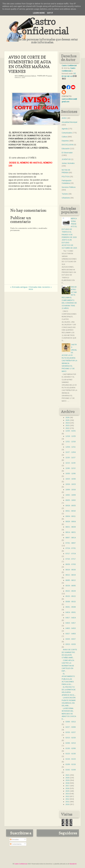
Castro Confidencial (42, 26)
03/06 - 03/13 (71, 722)
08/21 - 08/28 (71, 527)
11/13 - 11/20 (70, 463)
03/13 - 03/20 (71, 644)
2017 (67, 786)
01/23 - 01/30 (71, 754)
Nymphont (73, 864)
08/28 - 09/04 (71, 522)
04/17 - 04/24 (71, 618)
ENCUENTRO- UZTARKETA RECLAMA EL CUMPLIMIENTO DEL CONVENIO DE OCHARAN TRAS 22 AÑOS (69, 298)
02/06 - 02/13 (71, 743)
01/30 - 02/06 (71, 748)
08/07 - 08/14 (71, 538)
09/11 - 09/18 (71, 511)
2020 (67, 778)
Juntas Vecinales (68, 163)
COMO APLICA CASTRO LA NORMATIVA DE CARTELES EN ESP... (68, 666)
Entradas (14, 840)
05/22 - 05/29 (71, 591)
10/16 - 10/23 (71, 484)
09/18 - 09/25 (71, 506)
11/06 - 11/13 (70, 468)
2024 (67, 423)
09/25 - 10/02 (71, 500)
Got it (50, 13)
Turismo (65, 194)
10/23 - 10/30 (71, 479)
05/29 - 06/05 (71, 586)
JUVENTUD (66, 159)
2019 (67, 780)
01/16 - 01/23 (71, 759)
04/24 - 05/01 (71, 612)
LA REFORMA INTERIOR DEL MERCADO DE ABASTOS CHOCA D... (69, 714)
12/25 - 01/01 (71, 431)
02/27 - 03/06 (71, 727)
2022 (67, 428)
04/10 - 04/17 (71, 623)
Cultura (64, 137)
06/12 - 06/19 (71, 575)
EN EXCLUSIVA (68, 145)
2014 (67, 794)
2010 (67, 804)
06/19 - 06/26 (71, 570)
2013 (67, 796)
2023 (67, 425)
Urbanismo (66, 198)
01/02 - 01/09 (71, 770)
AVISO (64, 118)
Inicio (31, 288)
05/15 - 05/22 (71, 596)
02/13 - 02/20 (71, 738)
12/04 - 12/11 (71, 447)
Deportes (65, 141)
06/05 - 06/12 (71, 580)
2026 (67, 417)
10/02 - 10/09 (71, 495)
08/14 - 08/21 (71, 532)
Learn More (39, 13)
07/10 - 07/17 (71, 559)
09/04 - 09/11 (71, 516)
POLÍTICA (66, 177)
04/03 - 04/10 (71, 628)
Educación (66, 149)
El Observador (67, 153)
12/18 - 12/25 (71, 436)
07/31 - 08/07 (71, 543)
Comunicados (67, 133)
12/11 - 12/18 (71, 442)
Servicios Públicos (30, 76)
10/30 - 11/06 (71, 473)
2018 (67, 783)
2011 (67, 802)
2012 (67, 799)
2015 (67, 791)
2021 (67, 775)
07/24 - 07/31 (71, 548)
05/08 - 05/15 (71, 602)
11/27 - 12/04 (71, 452)
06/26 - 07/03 (71, 564)
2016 (67, 788)
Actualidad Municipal (69, 122)
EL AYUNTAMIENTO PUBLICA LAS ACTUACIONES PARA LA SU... (68, 679)
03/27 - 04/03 (71, 634)
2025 (67, 420)
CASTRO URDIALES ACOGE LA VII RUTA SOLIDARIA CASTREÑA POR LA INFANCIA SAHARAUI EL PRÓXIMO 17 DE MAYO (69, 358)
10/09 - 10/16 (71, 490)
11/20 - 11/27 (70, 458)
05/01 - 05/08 (71, 607)
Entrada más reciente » (41, 287)
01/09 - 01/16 (71, 764)
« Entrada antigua (19, 287)
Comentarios (16, 844)
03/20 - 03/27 (71, 639)
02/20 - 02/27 (71, 732)
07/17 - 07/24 (71, 554)
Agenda (65, 129)
